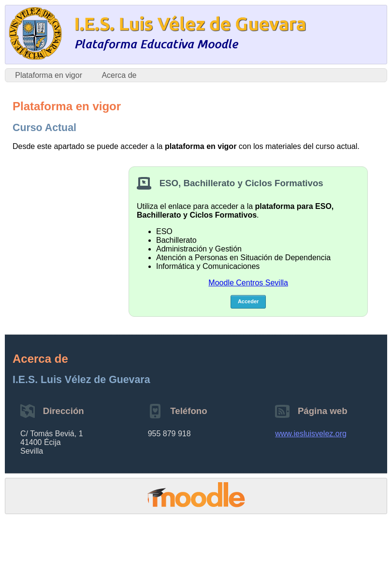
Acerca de (119, 75)
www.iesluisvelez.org (311, 434)
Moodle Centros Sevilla (248, 283)
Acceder (248, 301)
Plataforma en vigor (49, 75)
